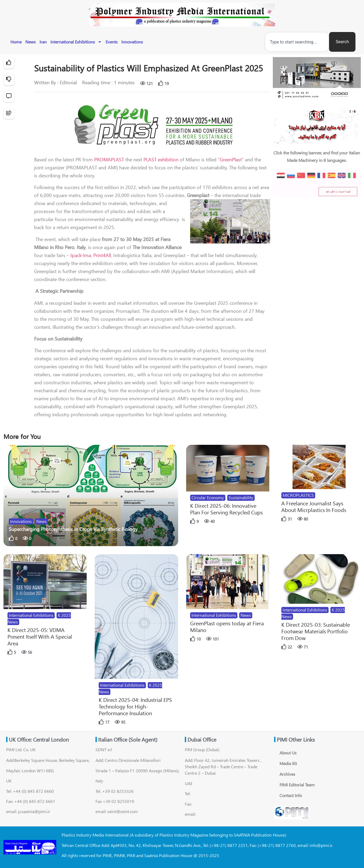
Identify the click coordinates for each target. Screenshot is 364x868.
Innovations (132, 42)
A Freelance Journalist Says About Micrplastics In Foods (314, 506)
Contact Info (291, 795)
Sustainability (241, 497)
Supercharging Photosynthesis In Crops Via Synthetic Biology (73, 529)
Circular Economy (208, 497)
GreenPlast (231, 159)
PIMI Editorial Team (297, 785)
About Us (288, 753)
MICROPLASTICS (298, 495)
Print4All (102, 255)
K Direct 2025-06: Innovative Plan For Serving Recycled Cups (226, 509)
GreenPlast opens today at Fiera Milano (227, 626)
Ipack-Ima (80, 255)
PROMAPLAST (109, 159)
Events (112, 42)
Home (16, 42)
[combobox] (297, 42)
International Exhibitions (76, 42)
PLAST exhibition (160, 159)
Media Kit (288, 763)
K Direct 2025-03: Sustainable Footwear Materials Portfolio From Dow (316, 631)
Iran (43, 42)
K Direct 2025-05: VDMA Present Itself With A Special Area (40, 636)
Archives (287, 774)
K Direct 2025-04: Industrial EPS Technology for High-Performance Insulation (135, 706)
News (31, 42)
